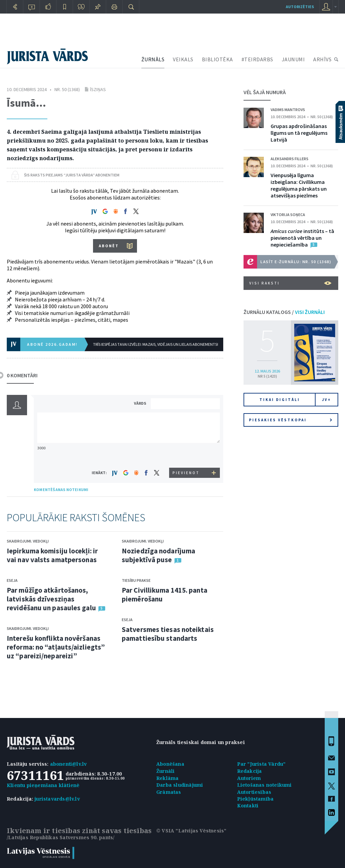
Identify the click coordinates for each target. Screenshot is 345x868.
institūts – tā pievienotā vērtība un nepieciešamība (302, 238)
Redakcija (250, 771)
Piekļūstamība (256, 799)
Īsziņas (98, 89)
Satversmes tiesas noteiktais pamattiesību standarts (168, 634)
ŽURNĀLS (153, 59)
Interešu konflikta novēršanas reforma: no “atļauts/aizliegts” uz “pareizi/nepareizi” (56, 647)
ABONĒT (109, 246)
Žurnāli (165, 771)
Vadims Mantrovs (288, 110)
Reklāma (167, 778)
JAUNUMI (293, 59)
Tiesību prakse (136, 580)
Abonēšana (170, 764)
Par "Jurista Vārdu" (261, 764)
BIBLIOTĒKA (217, 59)
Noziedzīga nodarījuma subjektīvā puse (158, 555)
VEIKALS (183, 59)
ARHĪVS (322, 59)
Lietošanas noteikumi (264, 785)
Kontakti (248, 806)
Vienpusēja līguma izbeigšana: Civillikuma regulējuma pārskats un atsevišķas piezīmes (299, 185)
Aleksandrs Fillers (290, 159)
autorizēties (300, 7)
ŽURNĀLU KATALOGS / (284, 312)
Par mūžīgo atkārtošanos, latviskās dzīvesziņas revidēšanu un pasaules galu (51, 599)
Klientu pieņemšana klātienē (43, 785)
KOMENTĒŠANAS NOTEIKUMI (61, 490)
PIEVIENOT (186, 473)
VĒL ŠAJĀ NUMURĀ (265, 92)
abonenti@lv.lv (68, 764)
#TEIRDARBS (257, 59)
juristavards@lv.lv (57, 799)
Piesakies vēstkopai (291, 420)
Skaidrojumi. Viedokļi (28, 541)
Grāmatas (169, 792)
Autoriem (249, 778)
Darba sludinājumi (180, 785)
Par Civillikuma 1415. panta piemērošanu (165, 595)
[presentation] (186, 455)
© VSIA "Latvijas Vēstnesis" (191, 831)
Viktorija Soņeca (288, 215)
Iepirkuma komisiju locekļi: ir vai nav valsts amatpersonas (52, 555)
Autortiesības (254, 792)
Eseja (12, 580)
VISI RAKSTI (290, 283)
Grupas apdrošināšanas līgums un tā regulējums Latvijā (299, 133)
